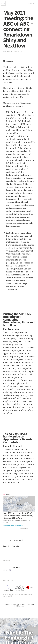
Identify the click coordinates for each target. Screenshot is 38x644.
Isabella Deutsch (13, 446)
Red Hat (23, 91)
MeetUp (19, 97)
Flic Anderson (11, 329)
